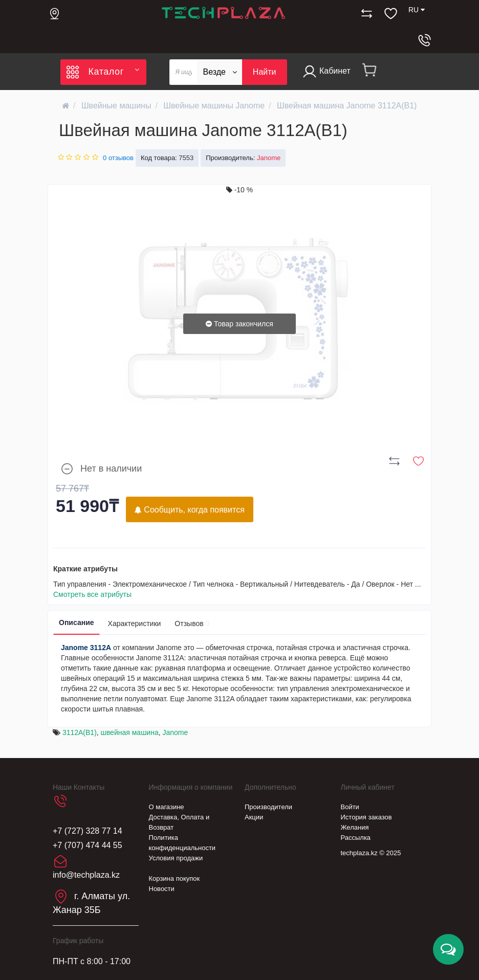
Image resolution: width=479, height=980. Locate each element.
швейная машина (130, 732)
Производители (268, 807)
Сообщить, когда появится (190, 510)
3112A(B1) (80, 732)
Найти (265, 72)
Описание (77, 622)
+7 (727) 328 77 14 (88, 831)
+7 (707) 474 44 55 (88, 845)
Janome (175, 732)
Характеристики (135, 623)
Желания (355, 827)
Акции (254, 817)
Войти (350, 807)
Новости (162, 889)
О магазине (167, 807)
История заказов (366, 817)
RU (417, 10)
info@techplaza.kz (86, 875)
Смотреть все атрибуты (92, 594)
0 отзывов (118, 158)
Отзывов (192, 623)
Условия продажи (176, 858)
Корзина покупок (175, 878)
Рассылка (356, 838)
